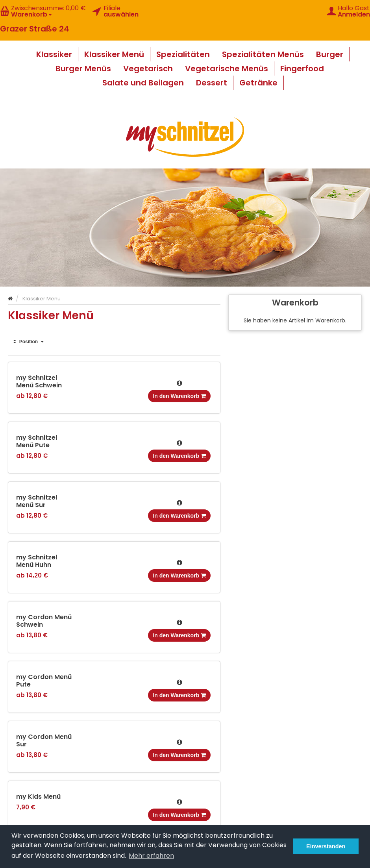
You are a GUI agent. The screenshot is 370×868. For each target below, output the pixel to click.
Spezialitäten (183, 54)
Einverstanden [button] (326, 846)
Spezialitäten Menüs (263, 54)
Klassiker (54, 54)
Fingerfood (302, 68)
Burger (330, 54)
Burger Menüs (83, 68)
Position (29, 342)
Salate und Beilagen (143, 83)
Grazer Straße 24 (35, 29)
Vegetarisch (148, 68)
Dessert (212, 83)
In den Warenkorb (179, 396)
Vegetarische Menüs (227, 68)
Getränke (258, 83)
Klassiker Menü (114, 54)
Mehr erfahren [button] (151, 856)
